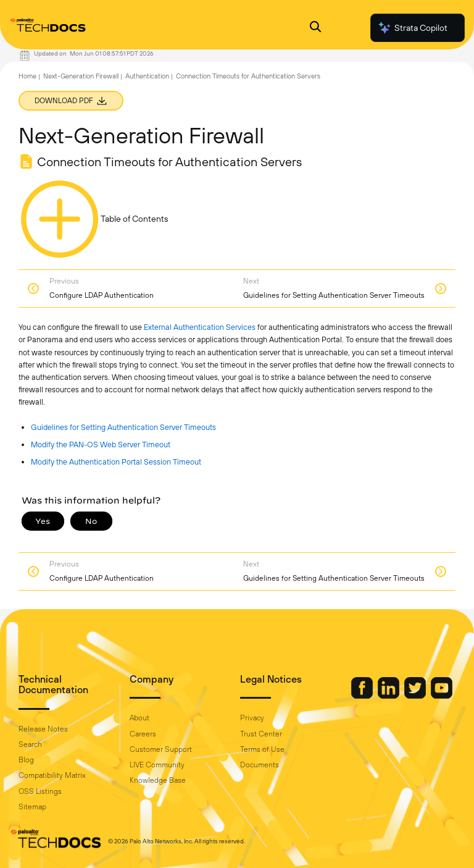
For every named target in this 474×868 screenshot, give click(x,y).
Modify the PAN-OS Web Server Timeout (101, 445)
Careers (143, 734)
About (139, 718)
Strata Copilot (412, 28)
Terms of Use (262, 749)
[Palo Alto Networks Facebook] (363, 696)
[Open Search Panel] (315, 28)
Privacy (252, 718)
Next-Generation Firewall (81, 76)
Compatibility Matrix (52, 775)
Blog (26, 760)
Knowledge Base (158, 780)
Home (27, 76)
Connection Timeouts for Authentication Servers (248, 76)
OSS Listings (40, 791)
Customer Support (161, 749)
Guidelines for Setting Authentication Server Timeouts (123, 427)
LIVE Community (157, 765)
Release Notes (43, 729)
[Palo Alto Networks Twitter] (416, 696)
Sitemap (32, 807)
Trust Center (261, 734)
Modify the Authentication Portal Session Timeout (116, 462)
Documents (260, 765)
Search (30, 744)
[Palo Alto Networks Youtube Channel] (442, 696)
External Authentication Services (200, 327)
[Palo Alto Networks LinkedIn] (389, 696)
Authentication (147, 76)
